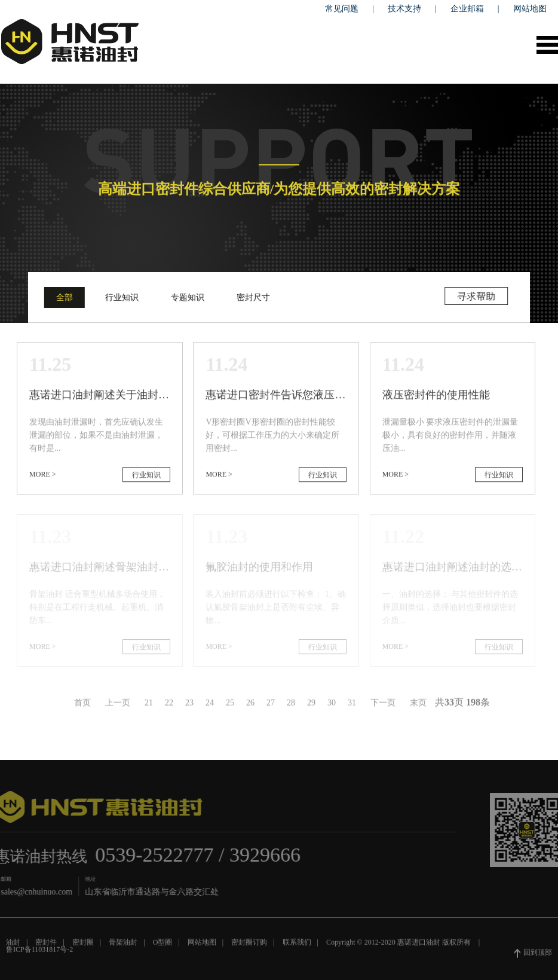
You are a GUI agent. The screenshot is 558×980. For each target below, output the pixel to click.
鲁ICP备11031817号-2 (39, 952)
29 (311, 706)
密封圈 (83, 945)
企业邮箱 (467, 9)
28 (291, 706)
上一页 (118, 706)
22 (169, 706)
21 (149, 706)
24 (210, 706)
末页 (418, 706)
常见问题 (342, 9)
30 (332, 706)
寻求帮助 (477, 296)
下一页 (383, 706)
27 (271, 706)
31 (352, 706)
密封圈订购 (249, 945)
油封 (13, 945)
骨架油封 (123, 945)
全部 (63, 297)
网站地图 (530, 9)
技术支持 (404, 9)
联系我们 (297, 945)
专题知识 (186, 297)
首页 (82, 706)
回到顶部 (533, 956)
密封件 (46, 945)
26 (250, 706)
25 (230, 706)
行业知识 (121, 297)
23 (189, 706)
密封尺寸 (252, 297)
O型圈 (163, 945)
